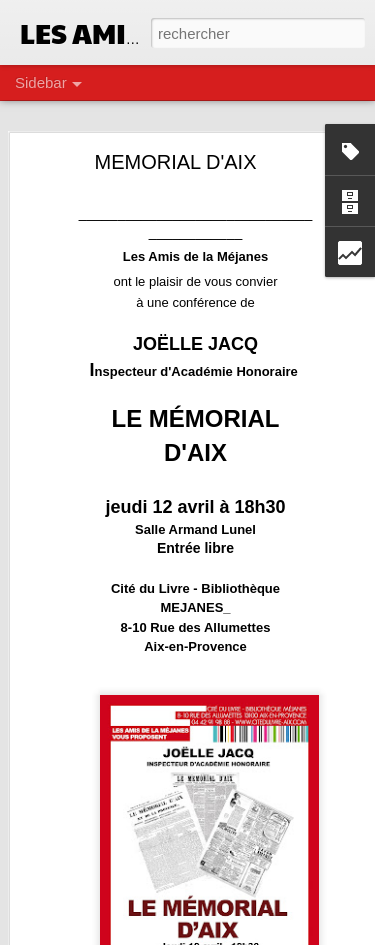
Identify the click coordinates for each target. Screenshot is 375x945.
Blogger (259, 934)
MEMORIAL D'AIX (176, 155)
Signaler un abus (325, 934)
